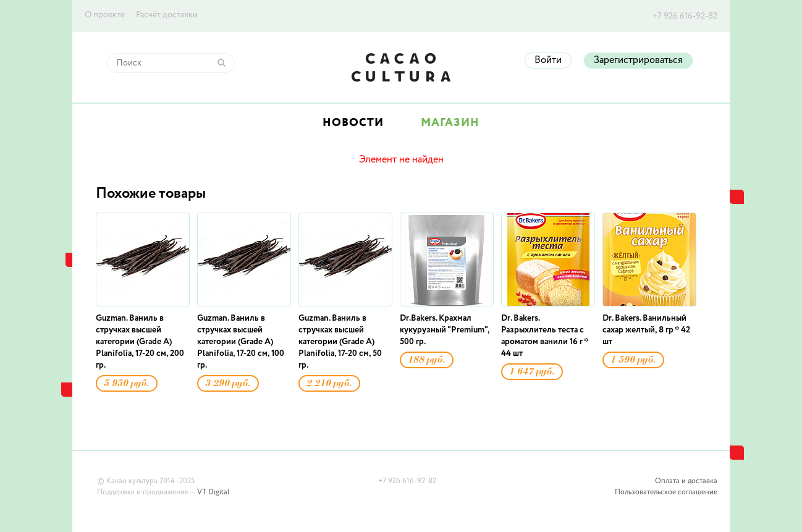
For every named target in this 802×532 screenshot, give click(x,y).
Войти (548, 61)
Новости (353, 123)
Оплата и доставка (686, 481)
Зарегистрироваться (638, 61)
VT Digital (213, 492)
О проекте (105, 15)
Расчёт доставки (167, 15)
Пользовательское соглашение (666, 492)
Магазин (450, 123)
